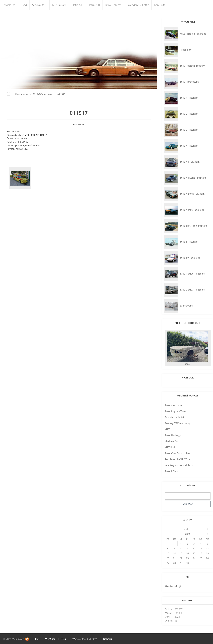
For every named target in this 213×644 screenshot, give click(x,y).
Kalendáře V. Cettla (138, 5)
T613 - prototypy (189, 82)
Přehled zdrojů (173, 586)
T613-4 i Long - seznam (193, 178)
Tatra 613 (78, 5)
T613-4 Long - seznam (192, 194)
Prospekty (186, 50)
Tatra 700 (94, 5)
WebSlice (50, 639)
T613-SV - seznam (43, 94)
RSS (37, 639)
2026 (188, 534)
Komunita (160, 5)
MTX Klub (170, 447)
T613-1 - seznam (189, 98)
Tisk (64, 639)
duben (188, 529)
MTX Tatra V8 (60, 5)
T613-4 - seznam (189, 146)
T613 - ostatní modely (192, 66)
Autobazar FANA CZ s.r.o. (179, 459)
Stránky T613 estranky (177, 423)
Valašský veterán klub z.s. (179, 465)
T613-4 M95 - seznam (192, 210)
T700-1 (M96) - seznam (192, 274)
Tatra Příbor (172, 471)
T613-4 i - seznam (190, 162)
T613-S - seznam (189, 242)
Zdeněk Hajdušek (175, 417)
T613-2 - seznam (189, 114)
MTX (167, 429)
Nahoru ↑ (108, 639)
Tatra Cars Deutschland (178, 453)
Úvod (24, 5)
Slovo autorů (40, 5)
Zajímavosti (186, 306)
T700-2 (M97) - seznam (192, 290)
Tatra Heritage (173, 435)
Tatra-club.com (173, 405)
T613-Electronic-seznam (193, 226)
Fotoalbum (9, 5)
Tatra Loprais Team (176, 411)
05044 (188, 364)
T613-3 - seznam (189, 130)
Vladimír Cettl (173, 441)
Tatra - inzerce (113, 5)
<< (168, 529)
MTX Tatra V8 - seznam (193, 34)
